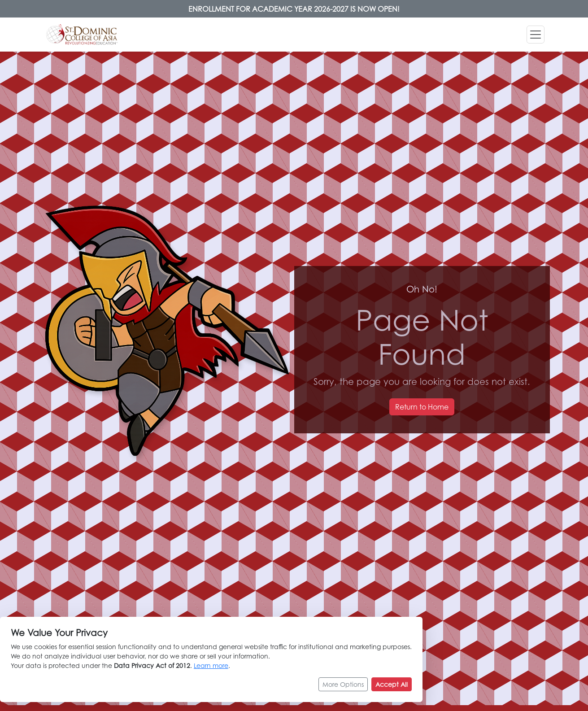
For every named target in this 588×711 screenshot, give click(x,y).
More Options (343, 684)
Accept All (392, 684)
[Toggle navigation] (536, 35)
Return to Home (422, 407)
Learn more (211, 665)
